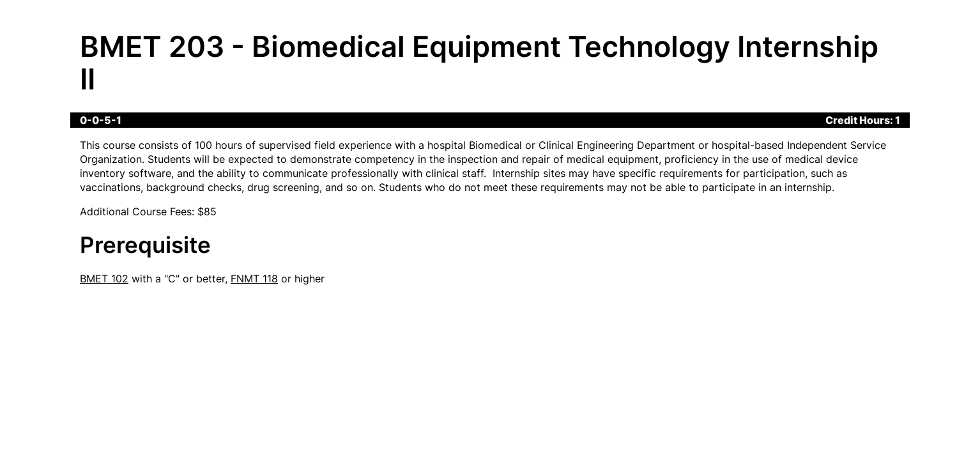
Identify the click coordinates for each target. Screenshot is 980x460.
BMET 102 (104, 279)
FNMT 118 (254, 279)
